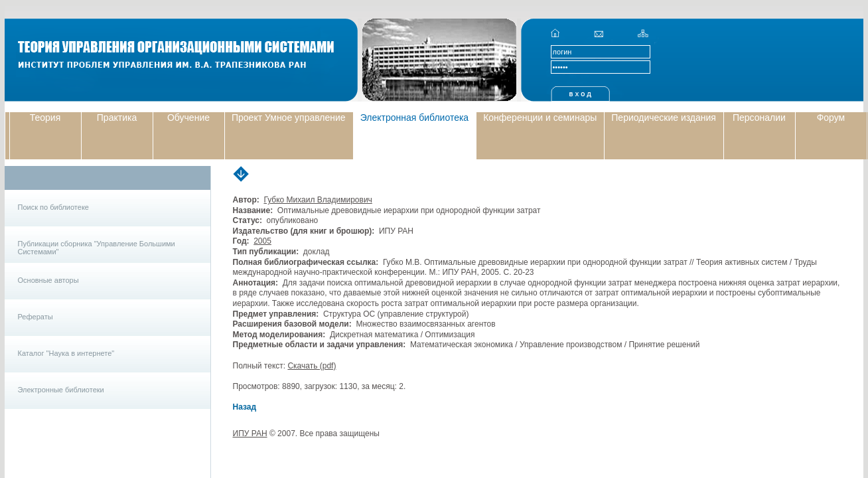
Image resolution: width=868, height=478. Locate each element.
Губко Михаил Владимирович (318, 200)
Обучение (188, 118)
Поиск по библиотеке (53, 207)
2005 (262, 241)
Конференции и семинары (540, 118)
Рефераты (36, 317)
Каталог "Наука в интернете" (66, 353)
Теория (45, 118)
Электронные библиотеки (61, 390)
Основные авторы (48, 280)
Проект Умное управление (289, 118)
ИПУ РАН (250, 434)
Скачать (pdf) (312, 366)
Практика (117, 118)
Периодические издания (664, 118)
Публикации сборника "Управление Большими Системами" (97, 248)
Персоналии (759, 118)
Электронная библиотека (415, 118)
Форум (831, 118)
